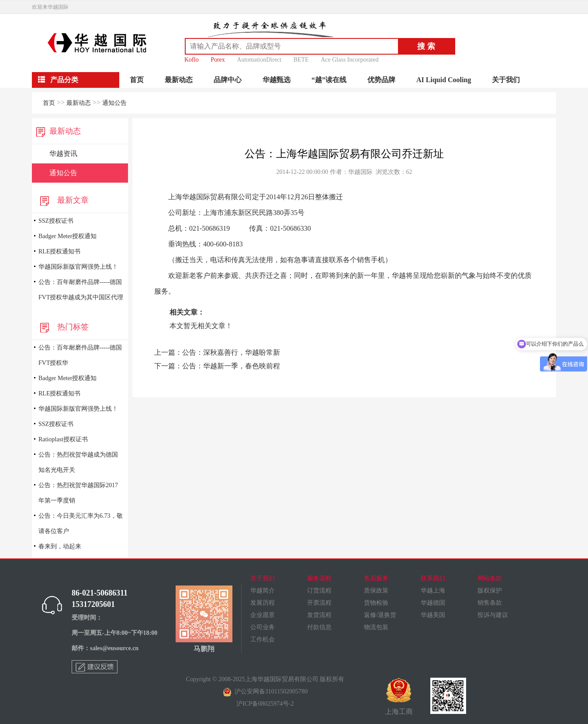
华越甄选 (277, 80)
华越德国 (433, 603)
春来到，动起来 (60, 546)
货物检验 (376, 603)
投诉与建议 (493, 615)
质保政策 (376, 591)
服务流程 (319, 578)
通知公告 (114, 103)
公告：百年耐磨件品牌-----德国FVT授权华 (80, 355)
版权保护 (490, 591)
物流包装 (376, 627)
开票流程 (319, 603)
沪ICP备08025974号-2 (265, 704)
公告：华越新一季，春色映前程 (231, 366)
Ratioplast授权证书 (63, 439)
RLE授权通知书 (59, 251)
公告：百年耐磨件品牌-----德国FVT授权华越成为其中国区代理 (81, 290)
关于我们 (506, 80)
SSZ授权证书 (56, 221)
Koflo (192, 60)
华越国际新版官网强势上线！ (78, 267)
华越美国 (433, 615)
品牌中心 (228, 80)
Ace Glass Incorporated (349, 60)
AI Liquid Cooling (444, 80)
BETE (301, 60)
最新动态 (179, 80)
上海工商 (399, 696)
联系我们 (433, 578)
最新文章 (62, 200)
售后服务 (376, 578)
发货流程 (319, 615)
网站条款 (490, 578)
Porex (218, 60)
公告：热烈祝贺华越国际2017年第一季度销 (78, 493)
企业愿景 (263, 615)
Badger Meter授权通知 (67, 236)
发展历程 (263, 603)
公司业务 (263, 627)
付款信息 (319, 627)
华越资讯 (63, 154)
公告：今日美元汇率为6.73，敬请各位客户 (81, 523)
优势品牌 (381, 80)
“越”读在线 (329, 80)
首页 (137, 80)
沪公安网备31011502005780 (265, 691)
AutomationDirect (259, 60)
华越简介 (263, 591)
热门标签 (62, 327)
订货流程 (319, 591)
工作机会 (263, 639)
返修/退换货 (380, 615)
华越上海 (433, 591)
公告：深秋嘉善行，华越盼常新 (231, 352)
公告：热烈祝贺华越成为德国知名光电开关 (78, 462)
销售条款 (490, 603)
